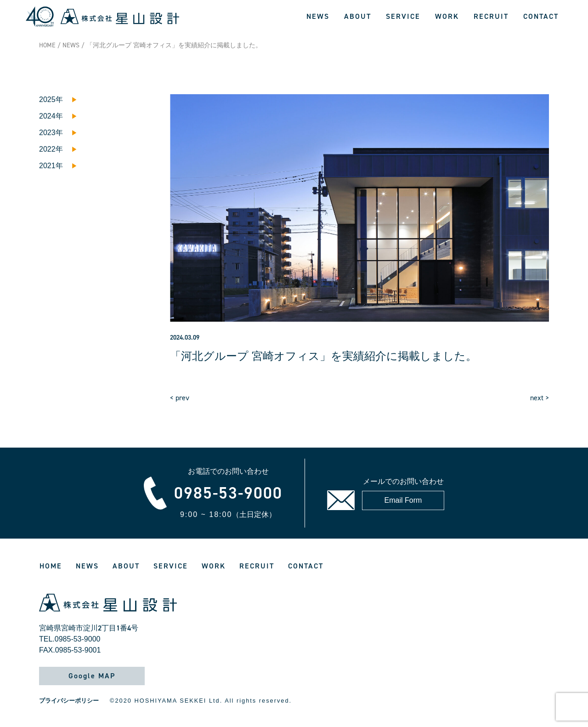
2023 (47, 133)
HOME (47, 45)
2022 (47, 149)
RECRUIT (491, 16)
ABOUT (358, 16)
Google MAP (92, 676)
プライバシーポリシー (69, 701)
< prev (180, 398)
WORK (447, 16)
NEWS (318, 16)
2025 (47, 99)
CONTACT (541, 16)
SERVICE (403, 16)
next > (540, 398)
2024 (47, 116)
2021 (47, 166)
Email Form (403, 500)
